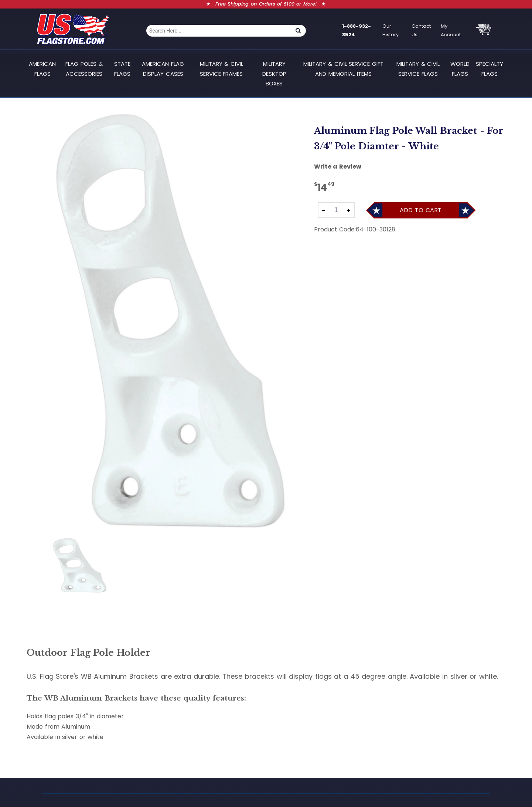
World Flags (460, 69)
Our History (391, 30)
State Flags (122, 69)
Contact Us (421, 30)
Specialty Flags (490, 69)
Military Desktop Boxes (274, 74)
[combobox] (219, 31)
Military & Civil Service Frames (221, 69)
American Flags (42, 69)
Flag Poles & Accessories (84, 69)
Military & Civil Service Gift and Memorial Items (343, 69)
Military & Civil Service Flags (418, 69)
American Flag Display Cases (163, 69)
